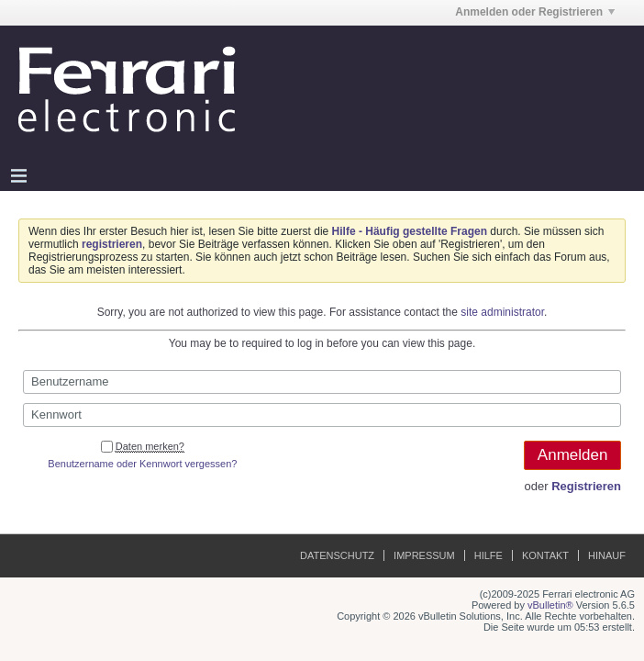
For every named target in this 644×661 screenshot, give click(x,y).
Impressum (424, 555)
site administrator (502, 312)
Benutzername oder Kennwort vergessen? (142, 464)
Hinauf (607, 555)
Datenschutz (337, 555)
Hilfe (489, 555)
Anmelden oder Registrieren (535, 12)
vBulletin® (550, 605)
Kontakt (545, 555)
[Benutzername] (322, 382)
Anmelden (573, 455)
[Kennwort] (322, 415)
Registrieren (586, 486)
